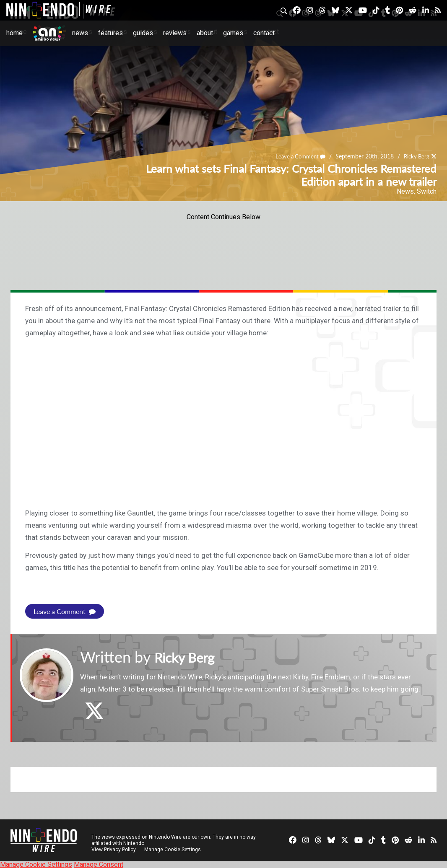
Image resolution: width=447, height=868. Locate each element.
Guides (143, 33)
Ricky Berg (415, 157)
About (205, 33)
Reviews (175, 33)
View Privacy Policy (114, 849)
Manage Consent (99, 864)
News (80, 33)
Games (233, 33)
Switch (427, 191)
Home (14, 33)
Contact (264, 33)
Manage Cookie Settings (174, 849)
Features (110, 33)
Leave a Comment (296, 157)
